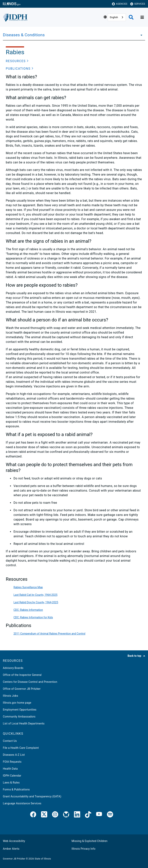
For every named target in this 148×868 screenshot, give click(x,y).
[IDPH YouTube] (99, 815)
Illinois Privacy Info (83, 849)
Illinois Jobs (11, 696)
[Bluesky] (66, 815)
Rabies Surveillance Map (28, 587)
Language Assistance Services (22, 803)
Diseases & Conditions (24, 35)
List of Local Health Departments (24, 723)
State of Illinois (43, 859)
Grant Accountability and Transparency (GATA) (32, 796)
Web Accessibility (14, 841)
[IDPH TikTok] (88, 815)
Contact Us (10, 741)
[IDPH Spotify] (110, 815)
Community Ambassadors (19, 717)
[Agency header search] (131, 17)
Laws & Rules (11, 783)
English (114, 17)
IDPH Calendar (12, 776)
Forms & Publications (16, 789)
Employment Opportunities (20, 710)
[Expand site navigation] (142, 17)
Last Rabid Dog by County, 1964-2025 (36, 602)
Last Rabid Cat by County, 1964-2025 (35, 595)
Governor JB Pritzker (14, 859)
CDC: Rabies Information (28, 610)
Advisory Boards (13, 668)
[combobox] (117, 17)
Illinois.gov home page (17, 703)
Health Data (10, 769)
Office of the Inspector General (22, 675)
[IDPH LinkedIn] (77, 815)
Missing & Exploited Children (89, 841)
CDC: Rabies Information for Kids (33, 617)
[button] (17, 61)
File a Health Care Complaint (21, 748)
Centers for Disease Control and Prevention (30, 682)
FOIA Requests (12, 762)
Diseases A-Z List (14, 755)
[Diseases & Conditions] (140, 35)
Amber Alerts (11, 849)
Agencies (120, 4)
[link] (33, 815)
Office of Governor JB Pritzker (22, 689)
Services (138, 4)
